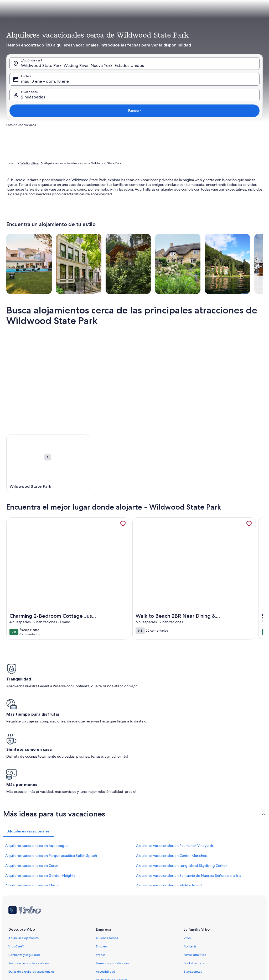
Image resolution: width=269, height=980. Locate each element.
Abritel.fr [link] (190, 863)
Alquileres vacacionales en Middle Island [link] (169, 802)
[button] (128, 86)
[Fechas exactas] (101, 146)
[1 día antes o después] (125, 146)
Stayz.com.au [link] (193, 888)
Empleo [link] (101, 863)
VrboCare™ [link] (16, 863)
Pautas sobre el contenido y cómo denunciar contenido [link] (135, 939)
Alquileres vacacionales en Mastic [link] (32, 802)
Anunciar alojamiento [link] (24, 855)
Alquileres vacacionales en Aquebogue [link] (37, 762)
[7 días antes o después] (182, 146)
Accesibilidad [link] (106, 888)
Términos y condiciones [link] (113, 880)
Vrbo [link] (187, 855)
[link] (123, 532)
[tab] (128, 44)
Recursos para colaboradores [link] (29, 880)
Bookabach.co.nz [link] (196, 880)
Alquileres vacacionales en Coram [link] (32, 782)
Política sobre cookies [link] (111, 905)
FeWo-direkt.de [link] (195, 872)
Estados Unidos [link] (67, 164)
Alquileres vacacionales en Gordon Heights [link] (40, 792)
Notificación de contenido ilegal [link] (119, 914)
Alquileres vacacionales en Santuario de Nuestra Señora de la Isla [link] (189, 792)
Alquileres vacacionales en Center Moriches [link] (171, 772)
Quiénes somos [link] (107, 855)
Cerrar (244, 162)
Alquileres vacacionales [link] (35, 164)
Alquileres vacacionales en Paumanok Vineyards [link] (175, 762)
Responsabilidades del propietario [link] (121, 930)
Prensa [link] (101, 872)
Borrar (222, 162)
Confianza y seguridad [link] (24, 872)
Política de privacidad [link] (111, 897)
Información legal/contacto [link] (115, 922)
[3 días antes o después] (163, 146)
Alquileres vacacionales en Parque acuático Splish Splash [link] (51, 772)
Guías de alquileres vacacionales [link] (31, 888)
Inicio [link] (10, 164)
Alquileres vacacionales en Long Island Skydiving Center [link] (182, 782)
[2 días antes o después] (143, 146)
